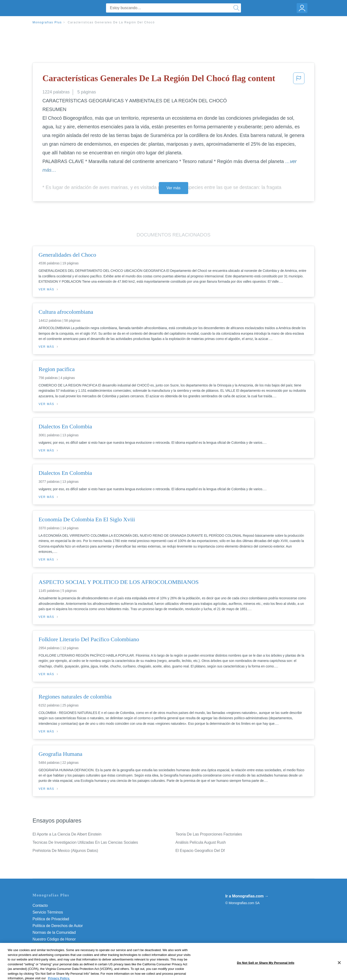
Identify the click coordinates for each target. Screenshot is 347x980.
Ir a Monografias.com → (247, 896)
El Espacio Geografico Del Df (200, 851)
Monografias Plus (47, 22)
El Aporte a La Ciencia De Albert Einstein (67, 834)
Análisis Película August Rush (201, 842)
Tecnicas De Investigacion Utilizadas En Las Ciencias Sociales (85, 842)
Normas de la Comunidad (54, 932)
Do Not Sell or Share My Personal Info (65, 946)
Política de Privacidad (51, 919)
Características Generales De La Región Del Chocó (111, 22)
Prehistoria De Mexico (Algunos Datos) (65, 851)
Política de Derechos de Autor (58, 926)
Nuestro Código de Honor (54, 939)
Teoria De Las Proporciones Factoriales (209, 834)
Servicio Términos (48, 912)
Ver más (173, 188)
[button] (299, 80)
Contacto (40, 905)
